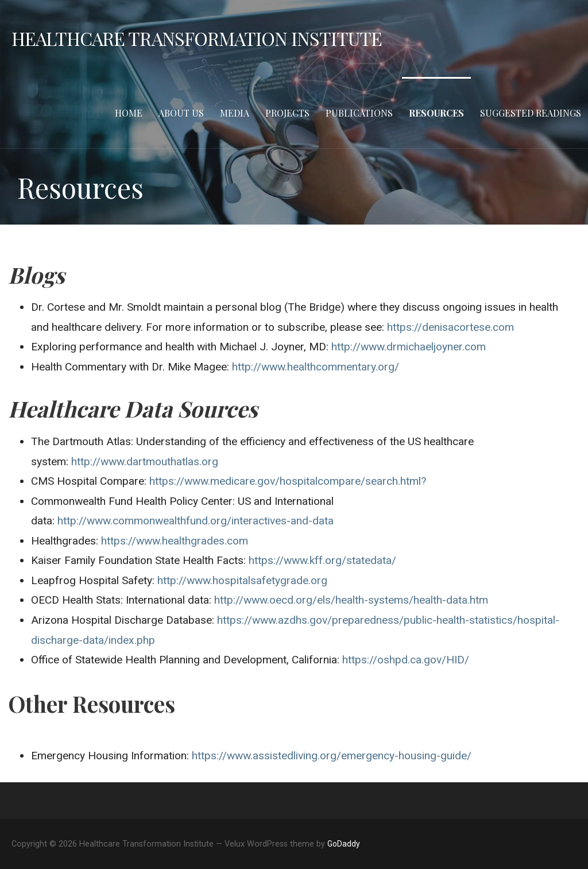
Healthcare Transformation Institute (197, 38)
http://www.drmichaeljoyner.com (407, 347)
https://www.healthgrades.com (175, 541)
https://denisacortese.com (450, 327)
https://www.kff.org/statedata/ (322, 560)
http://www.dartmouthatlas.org (145, 461)
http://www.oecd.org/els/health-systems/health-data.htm (353, 600)
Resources (436, 113)
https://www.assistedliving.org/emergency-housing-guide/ (332, 756)
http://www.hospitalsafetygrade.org (242, 580)
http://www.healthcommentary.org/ (316, 367)
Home (129, 113)
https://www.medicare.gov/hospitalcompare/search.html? (288, 481)
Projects (287, 113)
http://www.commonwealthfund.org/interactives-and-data (196, 521)
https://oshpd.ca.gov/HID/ (406, 660)
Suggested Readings (531, 113)
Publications (359, 113)
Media (235, 113)
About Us (181, 113)
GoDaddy (344, 844)
